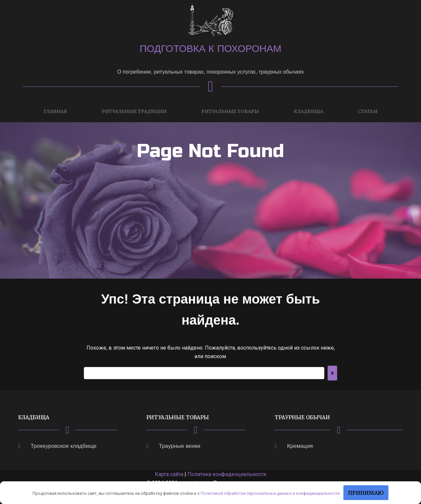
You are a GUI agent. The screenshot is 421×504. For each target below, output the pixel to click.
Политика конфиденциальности (227, 474)
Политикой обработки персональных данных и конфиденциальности (270, 493)
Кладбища (309, 111)
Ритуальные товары (230, 111)
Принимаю (366, 493)
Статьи (368, 111)
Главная (55, 111)
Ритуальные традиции (134, 111)
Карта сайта (169, 474)
